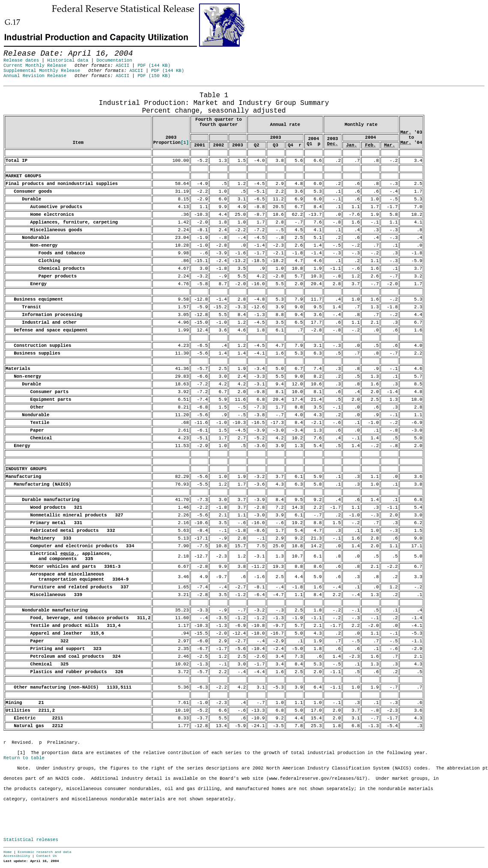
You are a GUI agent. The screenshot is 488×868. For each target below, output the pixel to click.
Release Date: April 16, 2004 (23, 90)
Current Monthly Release (35, 66)
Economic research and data (45, 852)
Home (7, 852)
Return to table (24, 758)
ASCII (122, 66)
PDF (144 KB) (154, 66)
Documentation (114, 60)
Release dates (21, 60)
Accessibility (17, 856)
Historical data (68, 60)
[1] (185, 143)
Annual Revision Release (35, 76)
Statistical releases (31, 840)
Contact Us (47, 856)
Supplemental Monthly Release (42, 71)
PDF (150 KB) (154, 76)
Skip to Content (14, 48)
